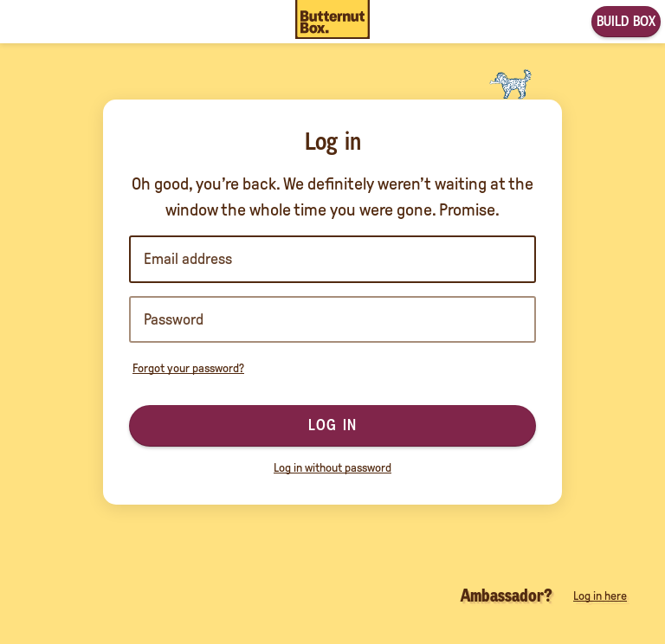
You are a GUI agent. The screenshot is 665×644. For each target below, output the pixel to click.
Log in (332, 425)
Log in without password (332, 468)
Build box (626, 21)
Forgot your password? (188, 368)
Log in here (600, 596)
